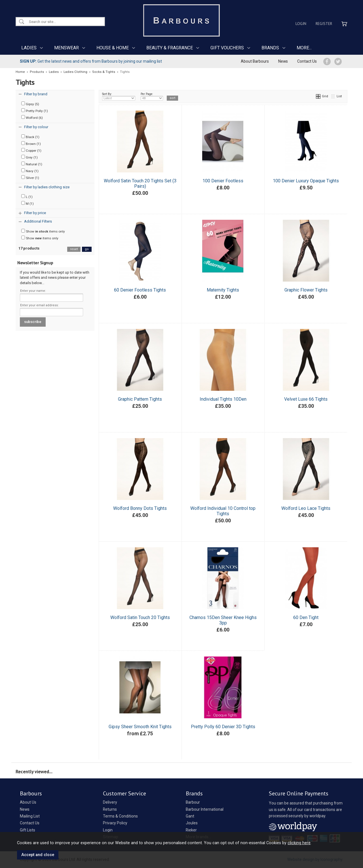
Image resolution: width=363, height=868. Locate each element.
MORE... (304, 48)
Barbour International (205, 809)
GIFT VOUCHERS (227, 48)
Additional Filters (38, 221)
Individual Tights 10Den (223, 399)
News (283, 61)
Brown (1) (31, 143)
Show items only (43, 231)
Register (324, 24)
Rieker (191, 830)
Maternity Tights (223, 290)
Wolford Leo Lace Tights (306, 508)
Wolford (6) (32, 117)
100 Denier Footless (223, 181)
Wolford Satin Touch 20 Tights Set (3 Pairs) (140, 183)
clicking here (299, 843)
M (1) (28, 203)
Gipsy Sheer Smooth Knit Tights (140, 727)
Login (301, 24)
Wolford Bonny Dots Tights (140, 508)
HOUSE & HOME (113, 48)
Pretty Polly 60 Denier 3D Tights (223, 727)
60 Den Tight (306, 617)
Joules (192, 823)
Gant (190, 816)
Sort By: (119, 96)
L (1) (27, 197)
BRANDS (270, 48)
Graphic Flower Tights (306, 290)
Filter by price (35, 213)
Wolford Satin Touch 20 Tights (140, 617)
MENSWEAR (67, 48)
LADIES (29, 48)
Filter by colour (36, 127)
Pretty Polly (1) (35, 111)
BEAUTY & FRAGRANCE (170, 48)
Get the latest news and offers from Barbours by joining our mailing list (91, 61)
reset (74, 249)
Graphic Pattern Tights (140, 399)
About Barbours (255, 61)
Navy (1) (30, 171)
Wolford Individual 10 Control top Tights (223, 511)
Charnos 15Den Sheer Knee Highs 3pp (223, 620)
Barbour (193, 802)
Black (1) (30, 137)
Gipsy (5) (30, 104)
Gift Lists (28, 830)
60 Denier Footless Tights (140, 290)
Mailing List (30, 816)
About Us (28, 802)
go (87, 249)
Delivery (110, 802)
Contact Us (307, 61)
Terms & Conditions (120, 816)
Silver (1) (30, 178)
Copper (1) (31, 150)
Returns (110, 809)
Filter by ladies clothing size (47, 187)
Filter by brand (36, 94)
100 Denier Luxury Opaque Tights (306, 181)
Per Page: (152, 96)
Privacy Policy (115, 823)
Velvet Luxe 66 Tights (306, 399)
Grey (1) (29, 157)
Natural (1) (32, 164)
